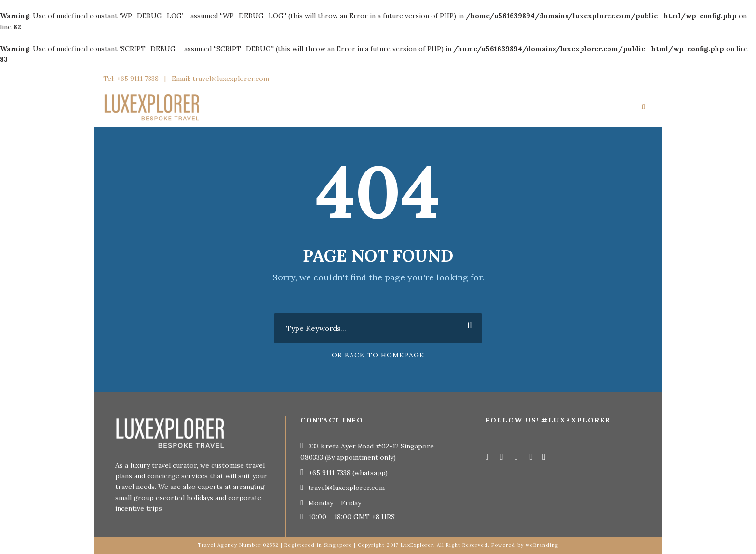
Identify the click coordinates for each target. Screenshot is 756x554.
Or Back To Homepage (378, 355)
